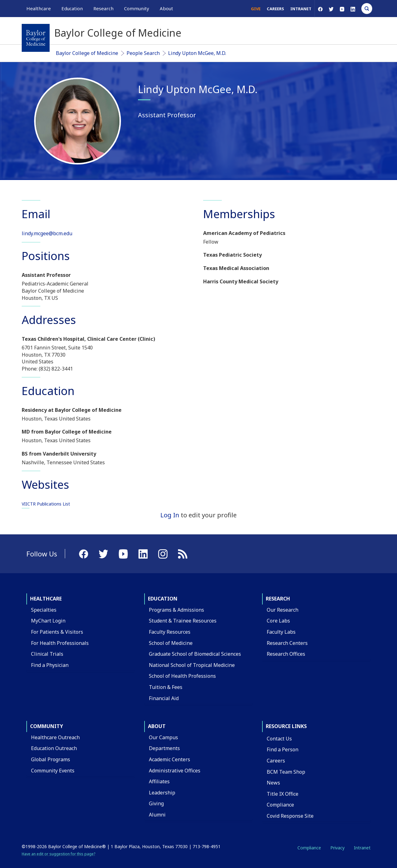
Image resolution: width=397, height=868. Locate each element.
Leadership (162, 793)
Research (278, 599)
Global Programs (51, 759)
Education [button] (72, 8)
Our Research (283, 610)
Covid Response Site (290, 816)
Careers (275, 9)
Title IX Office (283, 794)
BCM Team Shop (286, 772)
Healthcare (46, 599)
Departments (164, 748)
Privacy (337, 848)
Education (163, 599)
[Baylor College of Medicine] (36, 38)
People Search (143, 53)
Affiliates (159, 781)
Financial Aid (164, 698)
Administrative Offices (175, 771)
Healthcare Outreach (55, 737)
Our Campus (163, 737)
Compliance (280, 805)
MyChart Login (48, 621)
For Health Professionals (60, 643)
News (273, 783)
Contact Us (279, 739)
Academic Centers (170, 759)
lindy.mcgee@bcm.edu (47, 233)
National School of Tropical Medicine (192, 665)
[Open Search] (367, 9)
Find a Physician (50, 665)
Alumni (157, 815)
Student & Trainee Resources (183, 621)
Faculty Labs (281, 632)
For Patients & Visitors (57, 632)
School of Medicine (171, 643)
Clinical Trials (47, 654)
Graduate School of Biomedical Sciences (195, 654)
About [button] (166, 8)
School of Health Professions (182, 676)
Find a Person (283, 749)
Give (256, 9)
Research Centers (287, 643)
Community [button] (137, 8)
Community (47, 726)
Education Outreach (54, 748)
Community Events (53, 771)
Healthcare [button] (39, 8)
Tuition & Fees (166, 687)
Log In (170, 515)
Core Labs (278, 621)
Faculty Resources (170, 632)
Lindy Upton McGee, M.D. (197, 53)
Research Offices (286, 654)
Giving (156, 803)
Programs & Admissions (176, 610)
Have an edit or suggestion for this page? (58, 854)
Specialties (44, 610)
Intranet (301, 9)
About (157, 726)
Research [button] (103, 8)
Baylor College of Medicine (87, 53)
